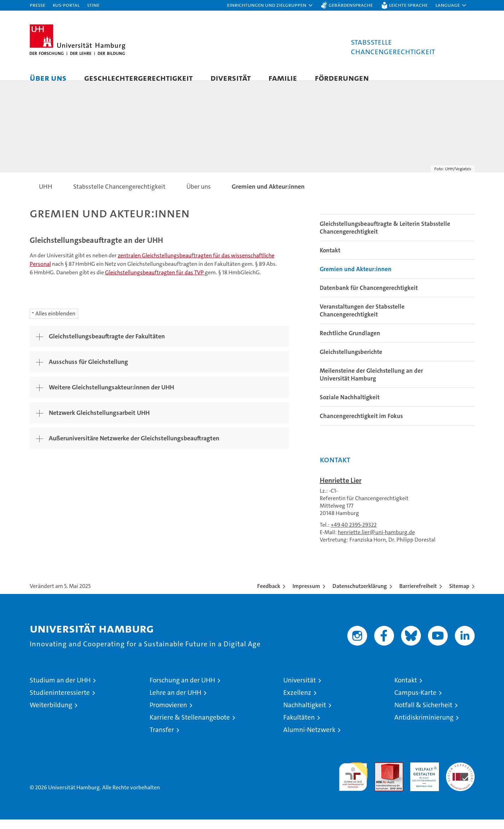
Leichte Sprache (408, 5)
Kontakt (330, 260)
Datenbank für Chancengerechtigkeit (369, 297)
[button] (270, 5)
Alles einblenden (55, 323)
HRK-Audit (423, 776)
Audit (381, 776)
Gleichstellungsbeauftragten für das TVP (155, 282)
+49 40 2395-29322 (354, 534)
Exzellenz (297, 702)
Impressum (306, 596)
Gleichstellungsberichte (351, 361)
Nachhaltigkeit (305, 714)
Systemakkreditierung (460, 776)
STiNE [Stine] (93, 5)
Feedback (269, 596)
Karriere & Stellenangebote (190, 727)
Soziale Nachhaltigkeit (350, 407)
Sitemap (459, 596)
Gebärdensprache (351, 5)
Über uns (48, 78)
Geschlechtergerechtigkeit (138, 78)
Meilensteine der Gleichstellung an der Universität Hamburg (371, 384)
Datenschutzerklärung (360, 596)
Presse (37, 5)
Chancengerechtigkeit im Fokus (361, 425)
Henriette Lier (341, 490)
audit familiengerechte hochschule (353, 783)
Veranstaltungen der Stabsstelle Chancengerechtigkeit (362, 320)
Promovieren (168, 714)
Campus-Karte (415, 702)
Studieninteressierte (60, 702)
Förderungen (342, 78)
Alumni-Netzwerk (309, 739)
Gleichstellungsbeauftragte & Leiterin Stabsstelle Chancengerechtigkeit (385, 237)
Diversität (231, 78)
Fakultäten (299, 727)
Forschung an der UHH (182, 690)
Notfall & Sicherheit (423, 714)
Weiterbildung (51, 714)
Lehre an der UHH (175, 702)
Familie (283, 78)
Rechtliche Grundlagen (350, 343)
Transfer (162, 739)
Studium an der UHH (60, 690)
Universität (300, 690)
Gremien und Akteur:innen (356, 279)
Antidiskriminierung (424, 727)
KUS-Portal (66, 5)
